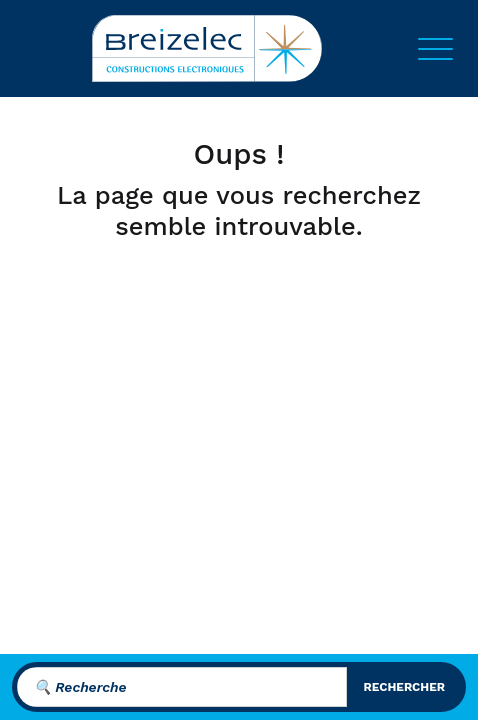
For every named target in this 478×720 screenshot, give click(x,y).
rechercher (404, 687)
